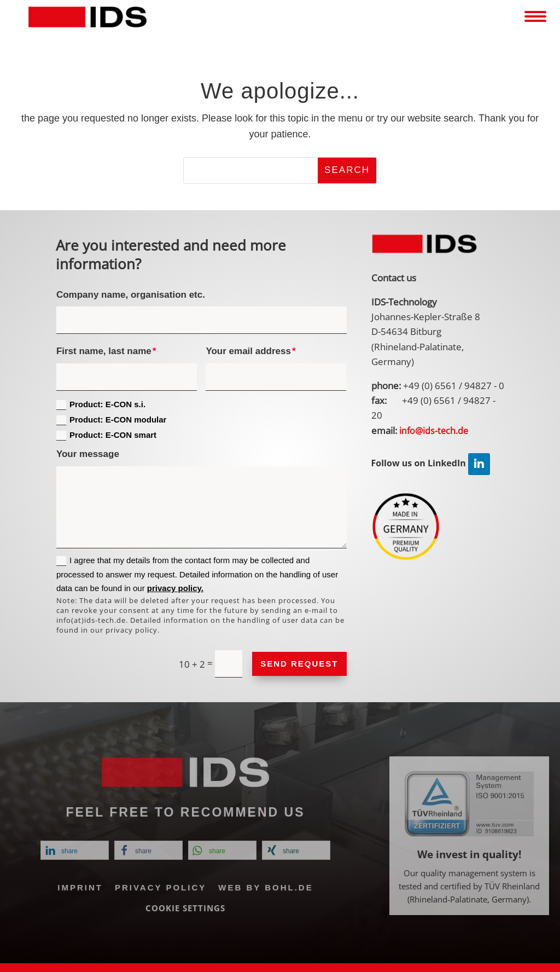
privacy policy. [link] (175, 588)
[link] (87, 17)
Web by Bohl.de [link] (266, 887)
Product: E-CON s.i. (101, 405)
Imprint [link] (80, 887)
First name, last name (104, 351)
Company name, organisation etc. (131, 295)
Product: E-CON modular (112, 420)
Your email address (248, 351)
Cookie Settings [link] (185, 908)
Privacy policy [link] (161, 887)
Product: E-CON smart (106, 435)
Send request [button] (299, 664)
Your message (88, 454)
